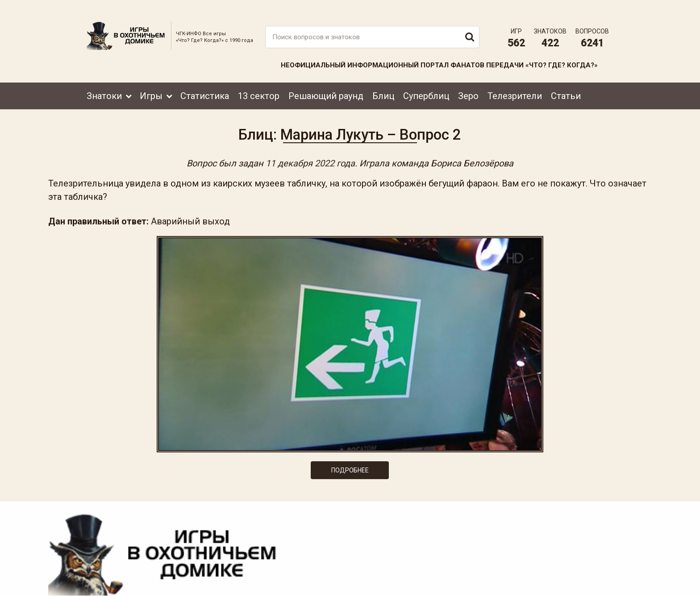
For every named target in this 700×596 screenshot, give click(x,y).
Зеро (468, 83)
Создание (582, 581)
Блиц (383, 83)
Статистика (205, 83)
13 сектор (259, 83)
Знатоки (104, 83)
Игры (151, 83)
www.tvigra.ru (416, 549)
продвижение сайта (592, 586)
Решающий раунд (326, 83)
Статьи (566, 83)
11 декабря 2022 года (310, 157)
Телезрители (515, 83)
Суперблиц (426, 83)
